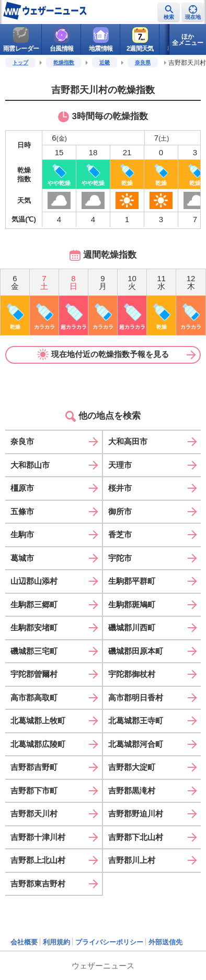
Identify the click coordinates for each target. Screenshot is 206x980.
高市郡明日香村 (136, 697)
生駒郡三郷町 (34, 604)
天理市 (120, 465)
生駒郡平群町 (132, 581)
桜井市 (120, 488)
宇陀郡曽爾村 (34, 674)
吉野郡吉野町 (34, 767)
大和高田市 (128, 441)
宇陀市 (120, 558)
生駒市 (22, 534)
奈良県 (143, 62)
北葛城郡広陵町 (38, 744)
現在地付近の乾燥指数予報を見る (103, 354)
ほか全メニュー (188, 40)
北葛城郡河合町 (136, 744)
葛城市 (22, 558)
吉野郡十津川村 (38, 837)
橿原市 (22, 488)
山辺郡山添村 (34, 581)
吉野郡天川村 (34, 814)
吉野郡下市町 (34, 791)
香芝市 (120, 534)
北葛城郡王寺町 (136, 720)
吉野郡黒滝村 (132, 791)
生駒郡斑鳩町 (132, 604)
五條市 (22, 511)
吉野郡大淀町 (132, 767)
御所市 (120, 511)
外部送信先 (165, 942)
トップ (20, 62)
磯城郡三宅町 (34, 651)
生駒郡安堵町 (34, 627)
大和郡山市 (30, 465)
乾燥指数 (64, 62)
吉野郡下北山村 (136, 837)
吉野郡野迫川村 (136, 814)
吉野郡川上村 (132, 860)
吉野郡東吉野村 (38, 884)
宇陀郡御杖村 (132, 674)
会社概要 (24, 942)
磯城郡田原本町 (136, 651)
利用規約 (56, 942)
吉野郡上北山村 (38, 860)
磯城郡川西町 (132, 627)
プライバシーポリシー (109, 942)
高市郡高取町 (34, 697)
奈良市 (22, 441)
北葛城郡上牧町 (38, 720)
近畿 (105, 62)
